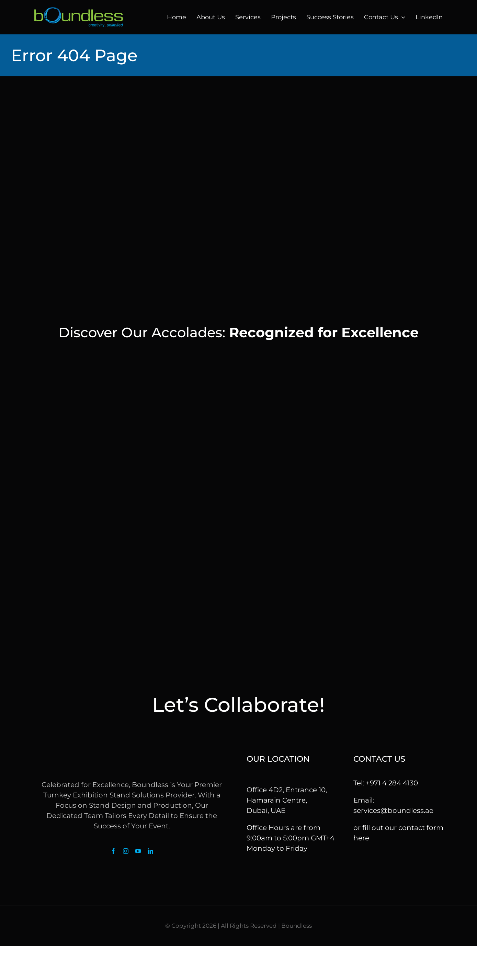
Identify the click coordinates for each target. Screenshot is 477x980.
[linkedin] (150, 851)
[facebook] (113, 851)
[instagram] (126, 851)
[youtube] (138, 851)
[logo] (79, 11)
